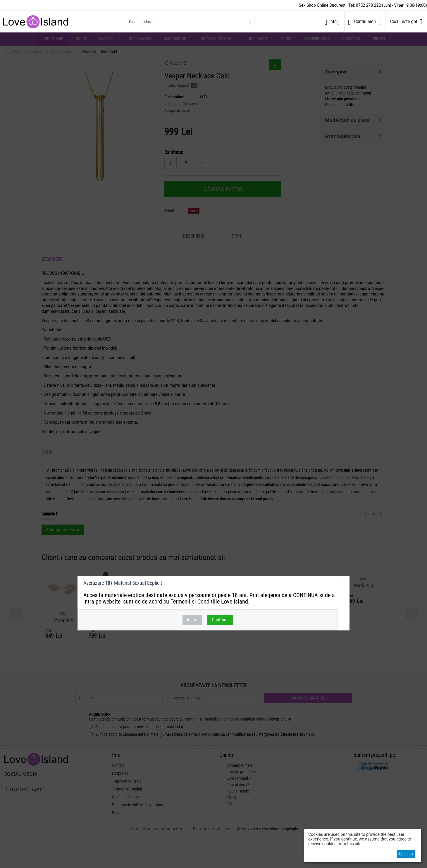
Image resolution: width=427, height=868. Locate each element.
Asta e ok (406, 854)
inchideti (342, 584)
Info (333, 22)
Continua (220, 620)
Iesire (192, 620)
